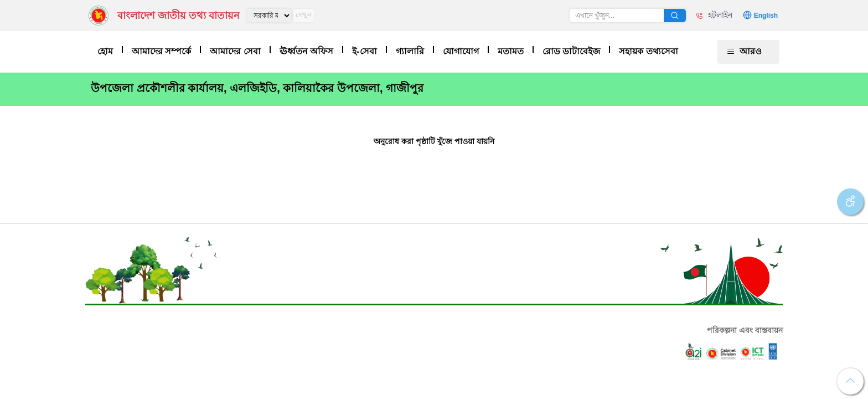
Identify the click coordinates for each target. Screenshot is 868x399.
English (766, 16)
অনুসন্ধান (675, 16)
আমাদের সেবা (235, 51)
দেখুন (304, 15)
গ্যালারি (410, 51)
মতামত (511, 51)
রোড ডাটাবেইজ (571, 51)
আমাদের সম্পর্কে (161, 51)
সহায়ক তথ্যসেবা (648, 51)
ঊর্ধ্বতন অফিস (306, 51)
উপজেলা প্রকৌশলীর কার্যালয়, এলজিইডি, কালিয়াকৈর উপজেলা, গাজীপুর (257, 88)
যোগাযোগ (461, 51)
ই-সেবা (364, 51)
